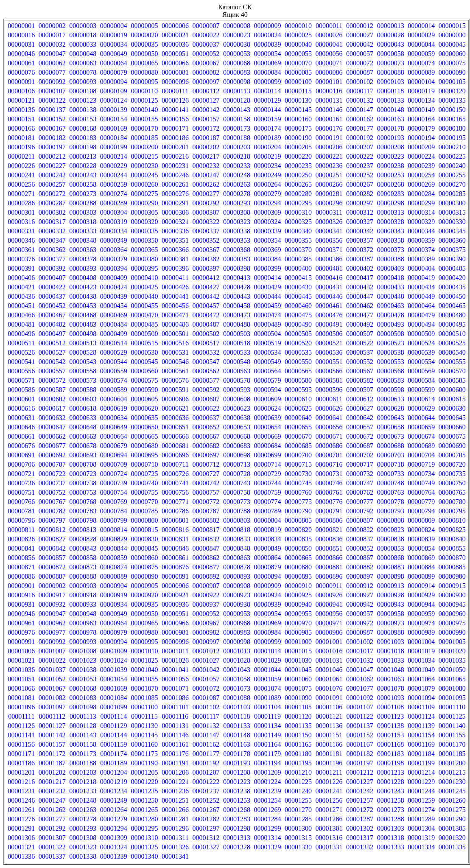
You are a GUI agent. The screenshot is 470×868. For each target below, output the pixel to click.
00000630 (452, 408)
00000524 (421, 343)
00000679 (114, 446)
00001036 (21, 670)
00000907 (206, 586)
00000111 (175, 91)
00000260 (144, 184)
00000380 (144, 259)
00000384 (268, 259)
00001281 (175, 819)
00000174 (268, 128)
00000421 (21, 287)
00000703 (391, 455)
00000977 (52, 632)
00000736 (21, 483)
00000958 (391, 614)
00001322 (52, 847)
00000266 (329, 184)
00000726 (175, 474)
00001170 (452, 744)
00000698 (237, 455)
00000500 (144, 334)
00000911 (329, 586)
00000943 (391, 604)
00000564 (268, 371)
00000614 (421, 399)
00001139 (421, 726)
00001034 (421, 660)
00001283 (237, 819)
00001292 (52, 828)
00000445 (298, 296)
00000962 (52, 623)
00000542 (52, 362)
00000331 (21, 231)
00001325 (144, 847)
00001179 (267, 754)
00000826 (21, 539)
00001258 (391, 800)
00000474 (268, 315)
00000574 (114, 380)
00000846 (175, 548)
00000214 (114, 156)
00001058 (237, 679)
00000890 (144, 576)
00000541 (21, 362)
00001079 (421, 688)
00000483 (83, 324)
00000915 (452, 586)
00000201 (175, 147)
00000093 (83, 82)
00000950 (144, 614)
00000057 (360, 54)
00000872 (52, 567)
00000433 (391, 287)
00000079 (114, 72)
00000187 (206, 138)
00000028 (391, 35)
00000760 (298, 492)
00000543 (83, 362)
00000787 (206, 511)
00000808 (391, 520)
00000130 (298, 100)
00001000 (298, 642)
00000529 (114, 352)
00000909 (268, 586)
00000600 (452, 390)
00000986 (329, 632)
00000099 (268, 82)
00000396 (175, 268)
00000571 (21, 380)
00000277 (206, 194)
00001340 (144, 856)
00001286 (329, 819)
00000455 (144, 306)
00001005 (452, 642)
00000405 (452, 268)
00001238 (237, 791)
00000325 (298, 222)
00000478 (391, 315)
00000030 (452, 35)
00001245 (452, 791)
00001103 (236, 707)
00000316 (21, 222)
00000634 (114, 418)
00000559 (114, 371)
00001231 (21, 791)
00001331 (329, 847)
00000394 (114, 268)
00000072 (360, 63)
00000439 (114, 296)
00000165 (452, 119)
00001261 (21, 810)
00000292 (206, 203)
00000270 (452, 184)
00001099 (114, 707)
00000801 (175, 520)
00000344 (421, 231)
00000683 (237, 446)
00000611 (329, 399)
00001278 (83, 819)
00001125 (452, 716)
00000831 (175, 539)
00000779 (421, 502)
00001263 (83, 810)
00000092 (52, 82)
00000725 (144, 474)
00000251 (329, 175)
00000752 (52, 492)
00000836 (329, 539)
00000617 (52, 408)
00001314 (268, 838)
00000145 (298, 110)
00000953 (237, 614)
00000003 (83, 26)
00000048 (83, 54)
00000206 (329, 147)
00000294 (268, 203)
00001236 (175, 791)
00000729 (268, 474)
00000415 (298, 278)
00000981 (175, 632)
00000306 (175, 212)
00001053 (83, 679)
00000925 (298, 595)
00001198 (390, 763)
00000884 (421, 567)
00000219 (268, 156)
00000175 (298, 128)
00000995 (144, 642)
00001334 (421, 847)
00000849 (268, 548)
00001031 (329, 660)
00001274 (421, 810)
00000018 (83, 35)
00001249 (114, 800)
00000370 (298, 250)
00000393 (83, 268)
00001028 (237, 660)
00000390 (452, 259)
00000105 (452, 82)
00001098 (83, 707)
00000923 (237, 595)
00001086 (175, 698)
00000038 (237, 44)
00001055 (144, 679)
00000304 (114, 212)
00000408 (83, 278)
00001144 (113, 735)
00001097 (52, 707)
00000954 (268, 614)
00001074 (268, 688)
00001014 (268, 651)
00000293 (237, 203)
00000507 (360, 334)
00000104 (421, 82)
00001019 (421, 651)
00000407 (52, 278)
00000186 (175, 138)
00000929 (421, 595)
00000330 (452, 222)
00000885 (452, 567)
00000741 (175, 483)
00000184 (114, 138)
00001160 (144, 744)
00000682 (206, 446)
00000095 (144, 82)
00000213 (83, 156)
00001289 (421, 819)
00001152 (359, 735)
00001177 (206, 754)
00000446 (329, 296)
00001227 (360, 782)
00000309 (268, 212)
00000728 (237, 474)
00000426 (175, 287)
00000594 (268, 390)
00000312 (360, 212)
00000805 (298, 520)
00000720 (452, 464)
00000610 (298, 399)
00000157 (206, 119)
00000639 (268, 418)
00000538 (391, 352)
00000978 (83, 632)
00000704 (421, 455)
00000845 (144, 548)
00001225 (298, 782)
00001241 (329, 791)
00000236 (329, 166)
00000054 (268, 54)
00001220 (144, 782)
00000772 (206, 502)
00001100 (144, 707)
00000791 (329, 511)
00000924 (268, 595)
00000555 (452, 362)
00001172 (52, 754)
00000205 (298, 147)
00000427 (206, 287)
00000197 (52, 147)
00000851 (329, 548)
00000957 (360, 614)
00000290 (144, 203)
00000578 (237, 380)
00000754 (114, 492)
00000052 (206, 54)
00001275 (452, 810)
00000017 (52, 35)
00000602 (52, 399)
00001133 (236, 726)
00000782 (52, 511)
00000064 (114, 63)
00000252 (360, 175)
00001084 (114, 698)
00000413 (237, 278)
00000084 (268, 72)
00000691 (21, 455)
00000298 (391, 203)
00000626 (329, 408)
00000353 (237, 240)
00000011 (329, 26)
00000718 (391, 464)
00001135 (298, 726)
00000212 (52, 156)
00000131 (329, 100)
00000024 (268, 35)
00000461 (329, 306)
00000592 (206, 390)
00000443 (237, 296)
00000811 (21, 530)
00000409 (114, 278)
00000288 (83, 203)
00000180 (452, 128)
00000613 (391, 399)
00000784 (114, 511)
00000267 (360, 184)
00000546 (175, 362)
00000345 (452, 231)
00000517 (206, 343)
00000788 (237, 511)
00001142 (52, 735)
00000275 (144, 194)
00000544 (114, 362)
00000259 (114, 184)
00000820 (298, 530)
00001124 (421, 716)
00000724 (114, 474)
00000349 (114, 240)
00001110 (452, 707)
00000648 (83, 427)
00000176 (329, 128)
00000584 (421, 380)
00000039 (268, 44)
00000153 (83, 119)
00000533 (237, 352)
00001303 (391, 828)
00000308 (237, 212)
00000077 (52, 72)
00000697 (206, 455)
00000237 (360, 166)
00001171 (21, 754)
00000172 (206, 128)
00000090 (452, 72)
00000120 (452, 91)
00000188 (237, 138)
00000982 (206, 632)
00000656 (329, 427)
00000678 (83, 446)
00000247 (206, 175)
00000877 (206, 567)
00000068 (237, 63)
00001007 (52, 651)
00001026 (175, 660)
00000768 (83, 502)
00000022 (206, 35)
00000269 (421, 184)
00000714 (268, 464)
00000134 (421, 100)
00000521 (329, 343)
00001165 (298, 744)
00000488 (237, 324)
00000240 (452, 166)
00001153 (390, 735)
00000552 (360, 362)
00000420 (452, 278)
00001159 (113, 744)
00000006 (175, 26)
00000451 (21, 306)
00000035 (144, 44)
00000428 (237, 287)
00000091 (21, 82)
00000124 (114, 100)
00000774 (268, 502)
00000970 (298, 623)
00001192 (206, 763)
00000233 (237, 166)
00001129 (113, 726)
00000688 (391, 446)
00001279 (114, 819)
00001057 (206, 679)
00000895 (298, 576)
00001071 (175, 688)
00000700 (298, 455)
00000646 (21, 427)
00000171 (175, 128)
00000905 (144, 586)
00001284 (268, 819)
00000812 (52, 530)
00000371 (329, 250)
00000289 (114, 203)
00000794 (421, 511)
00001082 (52, 698)
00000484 (114, 324)
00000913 (391, 586)
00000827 (52, 539)
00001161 (175, 744)
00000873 (83, 567)
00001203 (83, 772)
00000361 (21, 250)
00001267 (206, 810)
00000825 (452, 530)
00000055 (298, 54)
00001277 (52, 819)
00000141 (175, 110)
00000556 (21, 371)
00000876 (175, 567)
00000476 (329, 315)
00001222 (206, 782)
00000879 (268, 567)
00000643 (391, 418)
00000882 (360, 567)
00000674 (421, 436)
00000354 (268, 240)
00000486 (175, 324)
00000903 (83, 586)
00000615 (452, 399)
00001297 (206, 828)
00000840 (452, 539)
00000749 (421, 483)
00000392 (52, 268)
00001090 (298, 698)
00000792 (360, 511)
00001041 (175, 670)
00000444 (268, 296)
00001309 (114, 838)
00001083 (83, 698)
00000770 (144, 502)
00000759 (268, 492)
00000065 (144, 63)
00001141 (21, 735)
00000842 (52, 548)
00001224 (268, 782)
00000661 (21, 436)
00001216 (21, 782)
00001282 (206, 819)
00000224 (421, 156)
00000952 (206, 614)
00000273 (83, 194)
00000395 (144, 268)
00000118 (390, 91)
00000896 (329, 576)
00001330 (298, 847)
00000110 (144, 91)
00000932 (52, 604)
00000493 (391, 324)
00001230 (452, 782)
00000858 (83, 558)
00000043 (391, 44)
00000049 (114, 54)
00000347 (52, 240)
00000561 (175, 371)
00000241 (21, 175)
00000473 (237, 315)
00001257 (360, 800)
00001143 (83, 735)
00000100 (298, 82)
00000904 (114, 586)
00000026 (329, 35)
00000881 (329, 567)
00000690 (452, 446)
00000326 (329, 222)
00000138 (83, 110)
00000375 (452, 250)
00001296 (175, 828)
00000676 (21, 446)
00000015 (452, 26)
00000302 (52, 212)
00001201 (21, 772)
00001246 (21, 800)
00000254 (421, 175)
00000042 (360, 44)
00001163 (236, 744)
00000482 (52, 324)
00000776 (329, 502)
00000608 (237, 399)
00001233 (83, 791)
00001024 (114, 660)
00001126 (21, 726)
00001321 (21, 847)
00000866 (329, 558)
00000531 (175, 352)
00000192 (360, 138)
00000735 (452, 474)
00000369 (268, 250)
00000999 (268, 642)
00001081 (21, 698)
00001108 (390, 707)
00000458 (237, 306)
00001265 (144, 810)
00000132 (360, 100)
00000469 (114, 315)
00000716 (329, 464)
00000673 (391, 436)
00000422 (52, 287)
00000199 (114, 147)
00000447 (360, 296)
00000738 (83, 483)
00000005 (144, 26)
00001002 (360, 642)
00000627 (360, 408)
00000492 (360, 324)
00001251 (175, 800)
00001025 (144, 660)
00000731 (329, 474)
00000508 (391, 334)
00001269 (268, 810)
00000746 (329, 483)
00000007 (206, 26)
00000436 (21, 296)
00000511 (21, 343)
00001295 (144, 828)
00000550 (298, 362)
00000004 (114, 26)
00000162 (360, 119)
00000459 (268, 306)
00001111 (21, 716)
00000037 (206, 44)
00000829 (114, 539)
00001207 (206, 772)
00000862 (206, 558)
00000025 (298, 35)
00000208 (391, 147)
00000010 (298, 26)
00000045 (452, 44)
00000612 (360, 399)
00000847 (206, 548)
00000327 (360, 222)
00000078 (83, 72)
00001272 (360, 810)
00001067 (52, 688)
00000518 (237, 343)
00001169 (421, 744)
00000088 (391, 72)
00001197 (359, 763)
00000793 (391, 511)
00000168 (83, 128)
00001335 (452, 847)
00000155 (144, 119)
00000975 (452, 623)
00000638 (237, 418)
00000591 (175, 390)
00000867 (360, 558)
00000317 (52, 222)
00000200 (144, 147)
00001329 (268, 847)
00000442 (206, 296)
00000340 (298, 231)
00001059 (268, 679)
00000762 (360, 492)
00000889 (114, 576)
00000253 (391, 175)
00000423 (83, 287)
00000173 (237, 128)
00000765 (452, 492)
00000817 (206, 530)
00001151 (329, 735)
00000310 (298, 212)
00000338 (237, 231)
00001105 (298, 707)
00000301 (21, 212)
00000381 (175, 259)
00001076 (329, 688)
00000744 (268, 483)
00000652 (206, 427)
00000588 (83, 390)
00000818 (237, 530)
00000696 (175, 455)
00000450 (452, 296)
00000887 (52, 576)
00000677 (52, 446)
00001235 (144, 791)
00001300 (298, 828)
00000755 (144, 492)
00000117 (359, 91)
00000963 (83, 623)
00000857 (52, 558)
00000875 (144, 567)
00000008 (237, 26)
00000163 (391, 119)
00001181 (329, 754)
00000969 (268, 623)
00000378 (83, 259)
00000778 (391, 502)
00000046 (21, 54)
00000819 (268, 530)
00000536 (329, 352)
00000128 (237, 100)
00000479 (421, 315)
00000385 (298, 259)
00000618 (83, 408)
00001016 (329, 651)
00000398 (237, 268)
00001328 (237, 847)
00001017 (360, 651)
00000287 (52, 203)
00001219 (114, 782)
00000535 (298, 352)
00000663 (83, 436)
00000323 (237, 222)
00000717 (360, 464)
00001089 (268, 698)
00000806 (329, 520)
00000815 (144, 530)
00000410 (144, 278)
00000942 (360, 604)
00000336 (175, 231)
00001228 (391, 782)
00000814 (114, 530)
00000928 (391, 595)
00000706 (21, 464)
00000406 (21, 278)
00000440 (144, 296)
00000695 (144, 455)
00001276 (21, 819)
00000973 (391, 623)
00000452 (52, 306)
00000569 (421, 371)
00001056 (175, 679)
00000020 (144, 35)
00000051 (175, 54)
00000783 (83, 511)
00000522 (360, 343)
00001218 (83, 782)
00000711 (175, 464)
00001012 (206, 651)
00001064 (421, 679)
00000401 (329, 268)
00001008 (83, 651)
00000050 (144, 54)
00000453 (83, 306)
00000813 (83, 530)
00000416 (329, 278)
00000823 (391, 530)
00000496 (21, 334)
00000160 (298, 119)
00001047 (360, 670)
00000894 (268, 576)
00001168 (390, 744)
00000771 (175, 502)
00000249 (268, 175)
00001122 (359, 716)
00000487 (206, 324)
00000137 (52, 110)
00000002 (52, 26)
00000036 (175, 44)
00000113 (236, 91)
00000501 (175, 334)
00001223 (237, 782)
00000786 (175, 511)
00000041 (329, 44)
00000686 (329, 446)
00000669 (268, 436)
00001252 (206, 800)
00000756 (175, 492)
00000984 (268, 632)
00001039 (114, 670)
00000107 (52, 91)
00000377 (52, 259)
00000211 (21, 156)
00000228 (83, 166)
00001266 (175, 810)
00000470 (144, 315)
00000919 (114, 595)
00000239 (421, 166)
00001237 (206, 791)
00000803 (237, 520)
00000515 (144, 343)
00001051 (21, 679)
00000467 (52, 315)
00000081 (175, 72)
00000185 (144, 138)
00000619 (114, 408)
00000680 (144, 446)
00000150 (452, 110)
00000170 (144, 128)
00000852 (360, 548)
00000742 (206, 483)
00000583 (391, 380)
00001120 (298, 716)
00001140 (452, 726)
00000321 (175, 222)
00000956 (329, 614)
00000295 (298, 203)
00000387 (360, 259)
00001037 (52, 670)
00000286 (21, 203)
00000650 (144, 427)
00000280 (298, 194)
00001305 (452, 828)
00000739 (114, 483)
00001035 (452, 660)
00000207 (360, 147)
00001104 (267, 707)
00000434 (421, 287)
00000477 (360, 315)
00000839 (421, 539)
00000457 (206, 306)
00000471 (175, 315)
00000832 (206, 539)
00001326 (175, 847)
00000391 (21, 268)
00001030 (298, 660)
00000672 (360, 436)
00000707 (52, 464)
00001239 (268, 791)
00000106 (21, 91)
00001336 (21, 856)
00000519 (268, 343)
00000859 (114, 558)
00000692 (52, 455)
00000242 (52, 175)
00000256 (21, 184)
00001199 (421, 763)
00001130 (144, 726)
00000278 (237, 194)
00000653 (237, 427)
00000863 (237, 558)
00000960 (452, 614)
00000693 (83, 455)
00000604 (114, 399)
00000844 (114, 548)
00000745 (298, 483)
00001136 (329, 726)
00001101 (175, 707)
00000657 (360, 427)
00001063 (391, 679)
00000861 (175, 558)
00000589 (114, 390)
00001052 (52, 679)
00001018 (391, 651)
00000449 (421, 296)
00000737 (52, 483)
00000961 (21, 623)
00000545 (144, 362)
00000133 (391, 100)
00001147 (206, 735)
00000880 (298, 567)
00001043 (237, 670)
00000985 (298, 632)
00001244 (421, 791)
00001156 (21, 744)
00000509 (421, 334)
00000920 (144, 595)
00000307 (206, 212)
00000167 (52, 128)
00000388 (391, 259)
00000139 (114, 110)
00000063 (83, 63)
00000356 (329, 240)
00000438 (83, 296)
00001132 (206, 726)
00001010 (144, 651)
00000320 (144, 222)
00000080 (144, 72)
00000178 (391, 128)
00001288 (391, 819)
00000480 (452, 315)
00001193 (236, 763)
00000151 (21, 119)
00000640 (298, 418)
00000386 (329, 259)
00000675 (452, 436)
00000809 (421, 520)
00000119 (421, 91)
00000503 (237, 334)
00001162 (206, 744)
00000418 (391, 278)
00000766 (21, 502)
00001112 (52, 716)
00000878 (237, 567)
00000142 (206, 110)
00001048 (391, 670)
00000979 (114, 632)
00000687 (360, 446)
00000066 (175, 63)
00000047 (52, 54)
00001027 (206, 660)
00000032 (52, 44)
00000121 (21, 100)
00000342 (360, 231)
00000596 (329, 390)
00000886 (21, 576)
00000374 (421, 250)
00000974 (421, 623)
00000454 (114, 306)
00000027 (360, 35)
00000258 (83, 184)
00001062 (360, 679)
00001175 (144, 754)
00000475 (298, 315)
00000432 (360, 287)
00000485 (144, 324)
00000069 (268, 63)
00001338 (83, 856)
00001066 (21, 688)
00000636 (175, 418)
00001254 (268, 800)
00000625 (298, 408)
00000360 (452, 240)
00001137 (359, 726)
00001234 (114, 791)
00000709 (114, 464)
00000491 (329, 324)
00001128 (83, 726)
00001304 (421, 828)
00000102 (360, 82)
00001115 (144, 716)
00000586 (21, 390)
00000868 (391, 558)
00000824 (421, 530)
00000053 (237, 54)
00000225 (452, 156)
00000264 (268, 184)
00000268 (391, 184)
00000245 (144, 175)
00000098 (237, 82)
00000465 (452, 306)
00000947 (52, 614)
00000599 (421, 390)
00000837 (360, 539)
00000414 (268, 278)
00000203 (237, 147)
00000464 (421, 306)
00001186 (21, 763)
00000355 (298, 240)
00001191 (175, 763)
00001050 (452, 670)
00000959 (421, 614)
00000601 (21, 399)
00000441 (175, 296)
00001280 (144, 819)
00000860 (144, 558)
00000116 (329, 91)
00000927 (360, 595)
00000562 (206, 371)
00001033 (391, 660)
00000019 (114, 35)
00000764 (421, 492)
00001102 (206, 707)
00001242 (360, 791)
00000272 (52, 194)
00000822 (360, 530)
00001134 (267, 726)
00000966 (175, 623)
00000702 (360, 455)
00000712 (206, 464)
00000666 (175, 436)
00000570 (452, 371)
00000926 (329, 595)
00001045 (298, 670)
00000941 (329, 604)
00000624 (268, 408)
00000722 (52, 474)
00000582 (360, 380)
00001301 (329, 828)
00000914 (421, 586)
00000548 (237, 362)
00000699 (268, 455)
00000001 (21, 26)
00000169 (114, 128)
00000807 (360, 520)
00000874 (114, 567)
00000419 (421, 278)
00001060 (298, 679)
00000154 (114, 119)
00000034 (114, 44)
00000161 (329, 119)
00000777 (360, 502)
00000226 (21, 166)
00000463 (391, 306)
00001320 (452, 838)
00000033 (83, 44)
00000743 (237, 483)
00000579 (268, 380)
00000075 (452, 63)
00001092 (360, 698)
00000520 (298, 343)
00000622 (206, 408)
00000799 (114, 520)
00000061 (21, 63)
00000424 (114, 287)
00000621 (175, 408)
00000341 (329, 231)
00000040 (298, 44)
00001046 (329, 670)
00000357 (360, 240)
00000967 (206, 623)
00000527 (52, 352)
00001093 (391, 698)
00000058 (391, 54)
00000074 (421, 63)
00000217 (206, 156)
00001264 (114, 810)
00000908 (237, 586)
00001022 (52, 660)
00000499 (114, 334)
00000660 (452, 427)
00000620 (144, 408)
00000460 (298, 306)
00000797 (52, 520)
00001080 (452, 688)
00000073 (391, 63)
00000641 (329, 418)
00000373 (391, 250)
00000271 (21, 194)
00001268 (237, 810)
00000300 (452, 203)
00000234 (268, 166)
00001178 (236, 754)
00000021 (175, 35)
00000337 (206, 231)
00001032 (360, 660)
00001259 (421, 800)
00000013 (391, 26)
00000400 (298, 268)
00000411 (175, 278)
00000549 (268, 362)
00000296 (329, 203)
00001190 (144, 763)
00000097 (206, 82)
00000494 (421, 324)
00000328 (391, 222)
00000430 (298, 287)
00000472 (206, 315)
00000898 (391, 576)
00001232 (52, 791)
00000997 (206, 642)
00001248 (83, 800)
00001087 (206, 698)
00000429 (268, 287)
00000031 (21, 44)
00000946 (21, 614)
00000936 (175, 604)
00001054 (114, 679)
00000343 (391, 231)
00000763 (391, 492)
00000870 (452, 558)
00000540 (452, 352)
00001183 (390, 754)
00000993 (83, 642)
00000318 (83, 222)
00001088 (237, 698)
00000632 (52, 418)
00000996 (175, 642)
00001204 (114, 772)
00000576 (175, 380)
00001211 (329, 772)
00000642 (360, 418)
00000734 (421, 474)
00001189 (113, 763)
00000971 (329, 623)
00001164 (267, 744)
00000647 (52, 427)
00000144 (268, 110)
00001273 (391, 810)
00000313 (391, 212)
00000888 (83, 576)
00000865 (298, 558)
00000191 (329, 138)
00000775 (298, 502)
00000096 (175, 82)
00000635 (144, 418)
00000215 (144, 156)
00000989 (421, 632)
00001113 (83, 716)
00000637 (206, 418)
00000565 (298, 371)
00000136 (21, 110)
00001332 (360, 847)
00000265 (298, 184)
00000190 (298, 138)
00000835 (298, 539)
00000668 (237, 436)
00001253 (237, 800)
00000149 (421, 110)
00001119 (267, 716)
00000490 (298, 324)
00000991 (21, 642)
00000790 (298, 511)
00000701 (329, 455)
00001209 (268, 772)
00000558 (83, 371)
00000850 (298, 548)
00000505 (298, 334)
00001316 (329, 838)
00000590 (144, 390)
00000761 (329, 492)
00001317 (360, 838)
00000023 (237, 35)
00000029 (421, 35)
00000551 (329, 362)
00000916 (21, 595)
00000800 (144, 520)
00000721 (21, 474)
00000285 (452, 194)
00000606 (175, 399)
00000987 (360, 632)
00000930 (452, 595)
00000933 (83, 604)
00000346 (21, 240)
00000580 (298, 380)
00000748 (391, 483)
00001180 (298, 754)
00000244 (114, 175)
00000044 (421, 44)
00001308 (83, 838)
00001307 (52, 838)
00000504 (268, 334)
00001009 (114, 651)
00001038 (83, 670)
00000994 (114, 642)
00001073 (237, 688)
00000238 (391, 166)
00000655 (298, 427)
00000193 (391, 138)
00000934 (114, 604)
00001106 (329, 707)
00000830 (144, 539)
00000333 (83, 231)
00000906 (175, 586)
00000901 (21, 586)
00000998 (237, 642)
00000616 (21, 408)
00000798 (83, 520)
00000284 (421, 194)
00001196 (329, 763)
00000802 (206, 520)
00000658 (391, 427)
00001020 (452, 651)
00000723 (83, 474)
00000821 (329, 530)
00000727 (206, 474)
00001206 (175, 772)
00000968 (237, 623)
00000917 (52, 595)
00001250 (144, 800)
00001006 (21, 651)
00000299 (421, 203)
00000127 (206, 100)
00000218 (237, 156)
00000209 (421, 147)
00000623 (237, 408)
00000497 (52, 334)
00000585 (452, 380)
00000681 (175, 446)
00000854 (421, 548)
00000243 (83, 175)
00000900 (452, 576)
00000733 (391, 474)
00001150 (298, 735)
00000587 (52, 390)
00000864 (268, 558)
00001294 (114, 828)
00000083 (237, 72)
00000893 (237, 576)
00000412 (206, 278)
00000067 (206, 63)
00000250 (298, 175)
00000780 (452, 502)
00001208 (237, 772)
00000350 (144, 240)
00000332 (52, 231)
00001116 (175, 716)
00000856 (21, 558)
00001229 (421, 782)
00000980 (144, 632)
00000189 (268, 138)
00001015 (298, 651)
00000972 (360, 623)
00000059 (421, 54)
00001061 (329, 679)
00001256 (329, 800)
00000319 (114, 222)
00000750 (452, 483)
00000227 (52, 166)
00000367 (206, 250)
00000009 (268, 26)
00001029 (268, 660)
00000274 (114, 194)
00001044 (268, 670)
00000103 (391, 82)
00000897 (360, 576)
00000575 (144, 380)
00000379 (114, 259)
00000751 (21, 492)
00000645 (452, 418)
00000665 (144, 436)
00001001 (329, 642)
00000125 (144, 100)
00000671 (329, 436)
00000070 (298, 63)
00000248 (237, 175)
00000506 (329, 334)
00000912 (360, 586)
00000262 (206, 184)
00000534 (268, 352)
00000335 (144, 231)
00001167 (359, 744)
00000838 (391, 539)
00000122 (52, 100)
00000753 (83, 492)
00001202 (52, 772)
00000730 (298, 474)
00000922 (206, 595)
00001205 (144, 772)
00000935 (144, 604)
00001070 (144, 688)
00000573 (83, 380)
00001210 (298, 772)
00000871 (21, 567)
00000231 (175, 166)
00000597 (360, 390)
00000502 (206, 334)
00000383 (237, 259)
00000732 (360, 474)
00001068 (83, 688)
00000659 (421, 427)
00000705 (452, 455)
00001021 (21, 660)
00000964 (114, 623)
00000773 (237, 502)
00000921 (175, 595)
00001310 (144, 838)
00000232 (206, 166)
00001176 (175, 754)
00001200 (452, 763)
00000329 (421, 222)
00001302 (360, 828)
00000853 (391, 548)
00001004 (421, 642)
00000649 (114, 427)
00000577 (206, 380)
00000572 (52, 380)
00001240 (298, 791)
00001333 (391, 847)
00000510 (452, 334)
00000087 (360, 72)
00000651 (175, 427)
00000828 (83, 539)
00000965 (144, 623)
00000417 (360, 278)
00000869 (421, 558)
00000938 (237, 604)
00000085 (298, 72)
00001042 (206, 670)
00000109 (114, 91)
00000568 (391, 371)
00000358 (391, 240)
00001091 (329, 698)
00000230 (144, 166)
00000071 (329, 63)
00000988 (391, 632)
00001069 (114, 688)
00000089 (421, 72)
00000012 (360, 26)
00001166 (329, 744)
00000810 (452, 520)
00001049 (421, 670)
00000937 (206, 604)
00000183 (83, 138)
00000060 (452, 54)
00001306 (21, 838)
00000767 (52, 502)
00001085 (144, 698)
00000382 (206, 259)
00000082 (206, 72)
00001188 (83, 763)
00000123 (83, 100)
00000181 (21, 138)
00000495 (452, 324)
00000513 (83, 343)
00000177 (360, 128)
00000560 (144, 371)
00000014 (421, 26)
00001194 (267, 763)
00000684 (268, 446)
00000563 (237, 371)
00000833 (237, 539)
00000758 (237, 492)
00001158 (83, 744)
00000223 (391, 156)
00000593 (237, 390)
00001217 (52, 782)
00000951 (175, 614)
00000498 (83, 334)
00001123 (390, 716)
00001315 (298, 838)
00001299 (268, 828)
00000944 (421, 604)
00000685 (298, 446)
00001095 (452, 698)
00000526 (21, 352)
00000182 (52, 138)
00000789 (268, 511)
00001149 (267, 735)
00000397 (206, 268)
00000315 (452, 212)
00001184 (421, 754)
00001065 (452, 679)
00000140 (144, 110)
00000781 (21, 511)
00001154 (421, 735)
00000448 (391, 296)
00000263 (237, 184)
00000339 (268, 231)
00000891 (175, 576)
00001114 (113, 716)
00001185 (452, 754)
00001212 (360, 772)
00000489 (268, 324)
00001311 (175, 838)
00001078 (391, 688)
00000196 (21, 147)
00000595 (298, 390)
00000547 (206, 362)
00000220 (298, 156)
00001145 (144, 735)
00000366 (175, 250)
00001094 (421, 698)
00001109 (421, 707)
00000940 (298, 604)
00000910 (298, 586)
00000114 (267, 91)
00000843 (83, 548)
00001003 (391, 642)
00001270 (298, 810)
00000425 (144, 287)
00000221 (329, 156)
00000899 (421, 576)
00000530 (144, 352)
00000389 (421, 259)
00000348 (83, 240)
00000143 (237, 110)
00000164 (421, 119)
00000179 (421, 128)
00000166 (21, 128)
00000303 (83, 212)
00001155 (452, 735)
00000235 (298, 166)
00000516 (175, 343)
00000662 (52, 436)
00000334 (114, 231)
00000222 (360, 156)
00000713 (237, 464)
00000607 (206, 399)
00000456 (175, 306)
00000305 (144, 212)
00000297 (360, 203)
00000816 (175, 530)
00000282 (360, 194)
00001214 (421, 772)
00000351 (175, 240)
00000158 (237, 119)
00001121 (329, 716)
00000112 (206, 91)
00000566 (329, 371)
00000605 (144, 399)
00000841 (21, 548)
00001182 (359, 754)
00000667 (206, 436)
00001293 (83, 828)
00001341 (175, 856)
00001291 (21, 828)
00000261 (175, 184)
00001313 (237, 838)
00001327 (206, 847)
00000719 (421, 464)
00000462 (360, 306)
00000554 (421, 362)
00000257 (52, 184)
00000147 (360, 110)
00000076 (21, 72)
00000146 (329, 110)
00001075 (298, 688)
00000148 (391, 110)
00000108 (83, 91)
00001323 (83, 847)
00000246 (175, 175)
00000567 (360, 371)
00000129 (268, 100)
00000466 (21, 315)
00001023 (83, 660)
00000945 (452, 604)
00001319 (421, 838)
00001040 (144, 670)
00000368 (237, 250)
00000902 (52, 586)
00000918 (83, 595)
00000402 (360, 268)
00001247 (52, 800)
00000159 (268, 119)
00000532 (206, 352)
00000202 (206, 147)
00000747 (360, 483)
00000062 (52, 63)
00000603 (83, 399)
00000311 (329, 212)
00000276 (175, 194)
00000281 (329, 194)
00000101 (329, 82)
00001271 (329, 810)
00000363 (83, 250)
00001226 (329, 782)
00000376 (21, 259)
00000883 (391, 567)
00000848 (237, 548)
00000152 (52, 119)
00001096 (21, 707)
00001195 (298, 763)
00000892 (206, 576)
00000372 (360, 250)
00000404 (421, 268)
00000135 (452, 100)
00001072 (206, 688)
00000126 (175, 100)
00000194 (421, 138)
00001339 (114, 856)
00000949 (114, 614)
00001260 (452, 800)
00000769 (114, 502)
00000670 (298, 436)
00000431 (329, 287)
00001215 (452, 772)
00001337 (52, 856)
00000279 (268, 194)
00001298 (237, 828)
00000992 (52, 642)
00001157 (52, 744)
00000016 (21, 35)
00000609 (268, 399)
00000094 (114, 82)
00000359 (421, 240)
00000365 (144, 250)
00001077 (360, 688)
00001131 (175, 726)
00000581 (329, 380)
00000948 (83, 614)
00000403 (391, 268)
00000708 (83, 464)
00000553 (391, 362)
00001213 (391, 772)
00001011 (175, 651)
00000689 (421, 446)
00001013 (237, 651)
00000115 (298, 91)
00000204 (268, 147)
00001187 (52, 763)
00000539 (421, 352)
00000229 (114, 166)
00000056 (329, 54)
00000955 (298, 614)
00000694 (114, 455)
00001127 (52, 726)
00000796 (21, 520)
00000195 (452, 138)
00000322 (206, 222)
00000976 (21, 632)
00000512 (52, 343)
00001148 (236, 735)
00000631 (21, 418)
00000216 (175, 156)
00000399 (268, 268)
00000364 (114, 250)
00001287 (360, 819)
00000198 (83, 147)
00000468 (83, 315)
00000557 (52, 371)
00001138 (390, 726)
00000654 (268, 427)
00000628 (391, 408)
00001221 (175, 782)
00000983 (237, 632)
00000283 (391, 194)
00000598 (391, 390)
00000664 (114, 436)
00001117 (206, 716)
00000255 (452, 175)
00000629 (421, 408)
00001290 (452, 819)
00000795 (452, 511)
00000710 (144, 464)
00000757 (206, 492)
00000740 (144, 483)
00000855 (452, 548)
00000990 (452, 632)
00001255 (298, 800)
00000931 (21, 604)
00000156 (175, 119)
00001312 (206, 838)
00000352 (206, 240)
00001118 (237, 716)
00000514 (114, 343)
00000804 (268, 520)
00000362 (52, 250)
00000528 (83, 352)
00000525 (452, 343)
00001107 (359, 707)
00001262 (52, 810)
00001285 (298, 819)
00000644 (421, 418)
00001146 (175, 735)
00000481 (21, 324)
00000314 (421, 212)
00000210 (452, 147)
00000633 (83, 418)
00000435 (452, 287)
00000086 (329, 72)
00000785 (144, 511)
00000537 (360, 352)
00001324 (114, 847)
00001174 (113, 754)
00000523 (391, 343)
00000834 (268, 539)
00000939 (268, 604)
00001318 (391, 838)
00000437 (52, 296)
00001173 (83, 754)
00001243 (391, 791)
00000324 (268, 222)
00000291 (175, 203)
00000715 (298, 464)
